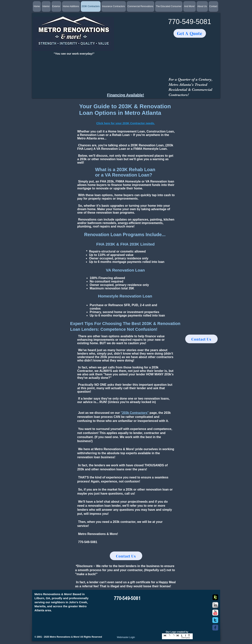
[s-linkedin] (215, 605)
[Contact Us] (126, 556)
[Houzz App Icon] (215, 597)
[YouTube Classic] (215, 613)
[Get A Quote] (190, 33)
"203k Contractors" (135, 413)
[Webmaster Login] (126, 637)
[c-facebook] (215, 628)
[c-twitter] (215, 620)
